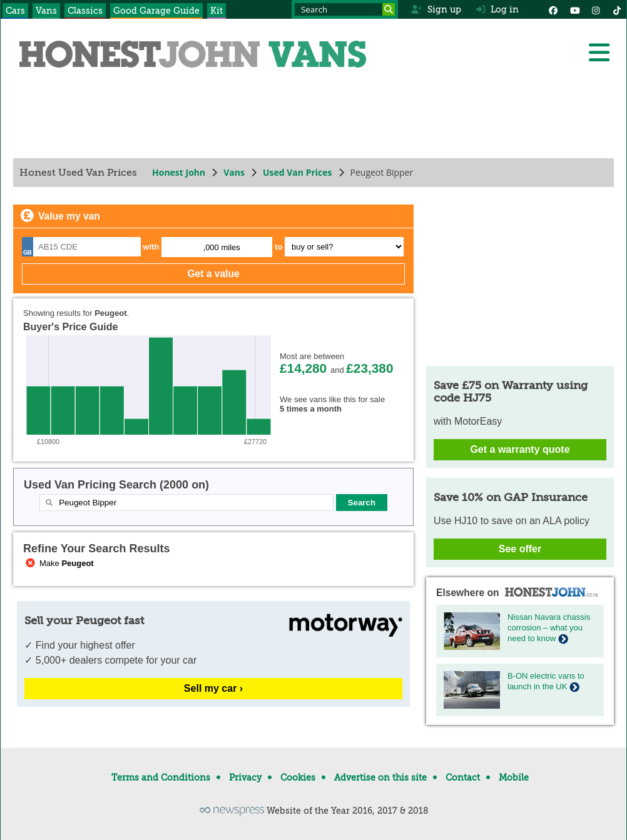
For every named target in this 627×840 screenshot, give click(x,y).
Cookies (298, 777)
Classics (85, 11)
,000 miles (222, 247)
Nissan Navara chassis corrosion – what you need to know (549, 628)
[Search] (389, 9)
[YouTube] (574, 9)
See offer (520, 549)
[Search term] (345, 9)
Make (59, 563)
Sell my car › (213, 688)
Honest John (179, 172)
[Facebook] (553, 9)
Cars (15, 11)
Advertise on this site (380, 777)
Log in (497, 9)
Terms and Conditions (161, 777)
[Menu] (599, 53)
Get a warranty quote (520, 449)
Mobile (514, 777)
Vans (46, 11)
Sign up (436, 9)
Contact (463, 777)
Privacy (245, 777)
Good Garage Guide (156, 11)
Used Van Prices (298, 172)
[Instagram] (596, 9)
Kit (217, 11)
